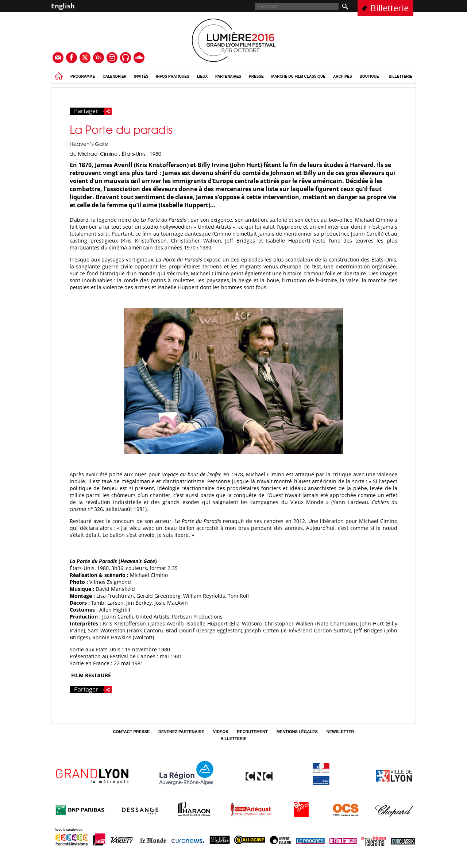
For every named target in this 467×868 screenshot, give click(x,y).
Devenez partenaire (181, 732)
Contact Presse (131, 732)
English (63, 6)
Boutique (369, 76)
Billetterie (389, 8)
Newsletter (340, 732)
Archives (343, 76)
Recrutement (252, 732)
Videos (221, 732)
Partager (93, 111)
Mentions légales (297, 732)
